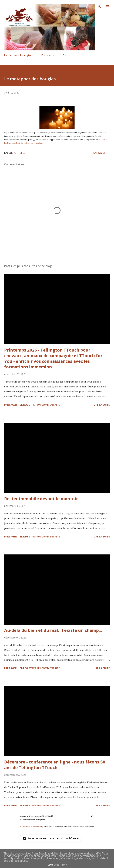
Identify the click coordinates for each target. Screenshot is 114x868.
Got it (65, 865)
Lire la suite (102, 405)
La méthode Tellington (18, 55)
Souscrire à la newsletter (31, 827)
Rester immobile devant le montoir (41, 499)
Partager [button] (99, 153)
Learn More (53, 865)
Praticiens (47, 55)
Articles (20, 153)
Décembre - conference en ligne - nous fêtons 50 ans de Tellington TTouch (55, 765)
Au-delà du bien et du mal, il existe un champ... (53, 630)
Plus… (66, 55)
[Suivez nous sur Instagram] (51, 838)
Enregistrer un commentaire (40, 405)
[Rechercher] (99, 6)
